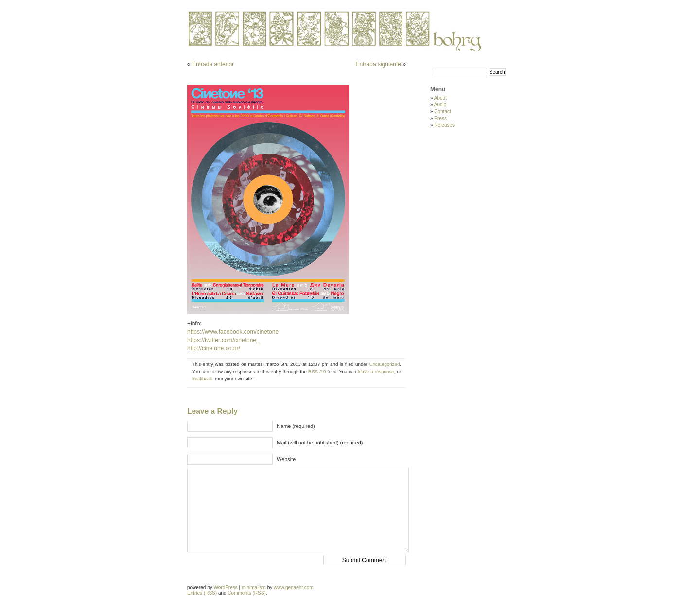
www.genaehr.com (294, 588)
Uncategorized (385, 364)
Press (440, 118)
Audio (440, 105)
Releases (444, 125)
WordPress (225, 588)
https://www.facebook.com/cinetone (233, 332)
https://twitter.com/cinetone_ (223, 340)
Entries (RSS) (202, 593)
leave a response (376, 371)
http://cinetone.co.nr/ (214, 348)
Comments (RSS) (246, 593)
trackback (202, 379)
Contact (442, 111)
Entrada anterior (213, 64)
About (440, 98)
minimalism (254, 588)
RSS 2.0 (317, 371)
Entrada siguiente (378, 64)
